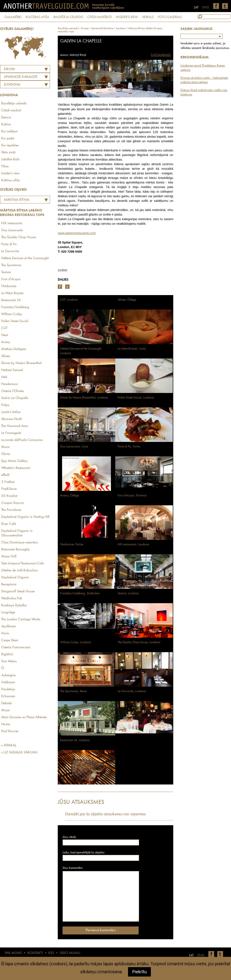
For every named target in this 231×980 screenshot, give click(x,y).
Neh (4, 377)
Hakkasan (8, 682)
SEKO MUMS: (70, 953)
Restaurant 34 (11, 300)
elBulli (5, 475)
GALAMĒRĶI (13, 17)
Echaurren (8, 696)
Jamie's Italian (11, 412)
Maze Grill (9, 557)
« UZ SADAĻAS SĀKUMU (19, 753)
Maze (5, 710)
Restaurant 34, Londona (75, 740)
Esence (6, 118)
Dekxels (6, 703)
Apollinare (8, 626)
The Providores (11, 510)
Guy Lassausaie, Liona (74, 447)
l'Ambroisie (9, 286)
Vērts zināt (8, 152)
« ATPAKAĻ (9, 746)
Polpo (5, 405)
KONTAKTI (35, 953)
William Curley (12, 314)
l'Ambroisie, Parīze (72, 544)
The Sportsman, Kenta (73, 691)
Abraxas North (12, 419)
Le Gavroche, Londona (132, 691)
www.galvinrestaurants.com (77, 233)
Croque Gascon (13, 503)
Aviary (6, 342)
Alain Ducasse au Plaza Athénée (24, 717)
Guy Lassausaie (12, 230)
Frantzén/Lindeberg (15, 307)
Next (5, 335)
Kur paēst (8, 139)
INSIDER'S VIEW (127, 17)
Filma (5, 166)
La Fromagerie (11, 433)
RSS (51, 953)
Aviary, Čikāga (70, 496)
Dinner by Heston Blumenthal (21, 363)
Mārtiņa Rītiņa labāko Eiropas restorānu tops (15, 201)
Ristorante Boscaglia (15, 550)
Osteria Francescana (16, 647)
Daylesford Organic (15, 578)
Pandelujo (8, 689)
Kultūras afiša (10, 180)
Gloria (6, 454)
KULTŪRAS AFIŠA (37, 17)
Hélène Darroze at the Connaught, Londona (81, 351)
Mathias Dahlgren (14, 349)
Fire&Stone (9, 489)
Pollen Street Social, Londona (136, 398)
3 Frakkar (8, 482)
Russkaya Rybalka (14, 605)
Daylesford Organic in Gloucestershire (17, 533)
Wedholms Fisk (12, 598)
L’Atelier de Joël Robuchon (19, 571)
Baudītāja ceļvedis (14, 104)
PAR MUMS (13, 953)
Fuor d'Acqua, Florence (132, 496)
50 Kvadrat (9, 496)
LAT (196, 7)
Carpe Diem (10, 640)
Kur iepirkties (10, 145)
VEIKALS (148, 17)
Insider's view (10, 173)
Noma (6, 724)
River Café (9, 524)
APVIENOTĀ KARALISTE (21, 77)
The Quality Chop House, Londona (139, 642)
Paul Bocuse (10, 731)
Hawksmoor (10, 384)
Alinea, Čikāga (127, 300)
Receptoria (9, 585)
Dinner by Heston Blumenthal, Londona (84, 398)
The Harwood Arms (15, 426)
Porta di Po (9, 244)
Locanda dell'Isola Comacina (22, 440)
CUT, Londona (69, 300)
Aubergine (8, 675)
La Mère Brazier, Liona (132, 349)
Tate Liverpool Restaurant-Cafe (22, 564)
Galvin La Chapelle (15, 398)
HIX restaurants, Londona (133, 544)
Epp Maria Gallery (14, 461)
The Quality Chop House (19, 237)
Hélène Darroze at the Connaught (25, 258)
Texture (6, 272)
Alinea (6, 356)
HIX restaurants (12, 223)
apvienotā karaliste (102, 28)
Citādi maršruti (11, 111)
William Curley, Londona (76, 642)
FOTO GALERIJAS (170, 17)
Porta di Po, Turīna (129, 447)
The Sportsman (11, 265)
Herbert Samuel (12, 370)
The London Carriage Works (21, 619)
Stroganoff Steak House (18, 591)
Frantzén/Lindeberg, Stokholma (80, 593)
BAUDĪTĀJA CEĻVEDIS (68, 17)
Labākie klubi (10, 159)
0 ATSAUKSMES (161, 55)
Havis (5, 633)
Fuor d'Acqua (11, 279)
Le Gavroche (10, 251)
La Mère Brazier (12, 293)
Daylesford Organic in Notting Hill (25, 517)
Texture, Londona (128, 593)
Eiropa (9, 69)
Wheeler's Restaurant (16, 468)
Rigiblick (7, 654)
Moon (6, 447)
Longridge (8, 612)
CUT (4, 328)
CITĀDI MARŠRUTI (99, 17)
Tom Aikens (9, 661)
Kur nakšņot (9, 132)
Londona (12, 85)
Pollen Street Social (15, 321)
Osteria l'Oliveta (13, 391)
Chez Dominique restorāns (19, 543)
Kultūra (6, 125)
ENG (206, 7)
